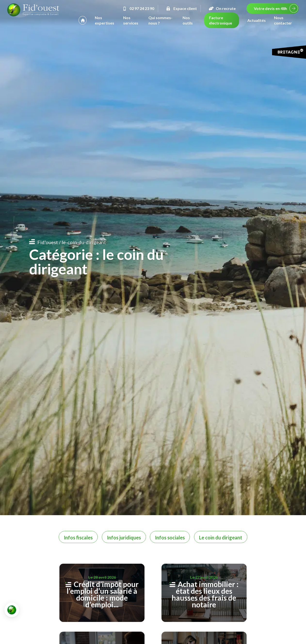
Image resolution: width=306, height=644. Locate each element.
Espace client (181, 8)
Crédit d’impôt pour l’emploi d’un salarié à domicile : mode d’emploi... (103, 594)
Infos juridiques (124, 537)
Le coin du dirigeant (221, 537)
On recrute (222, 8)
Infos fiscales (78, 537)
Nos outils (188, 20)
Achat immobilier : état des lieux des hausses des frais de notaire (205, 594)
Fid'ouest (48, 242)
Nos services (131, 20)
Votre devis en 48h (270, 8)
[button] (12, 610)
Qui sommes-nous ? (160, 20)
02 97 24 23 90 (138, 8)
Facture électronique (221, 20)
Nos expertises (105, 20)
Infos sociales (170, 537)
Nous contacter (283, 20)
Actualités (257, 20)
